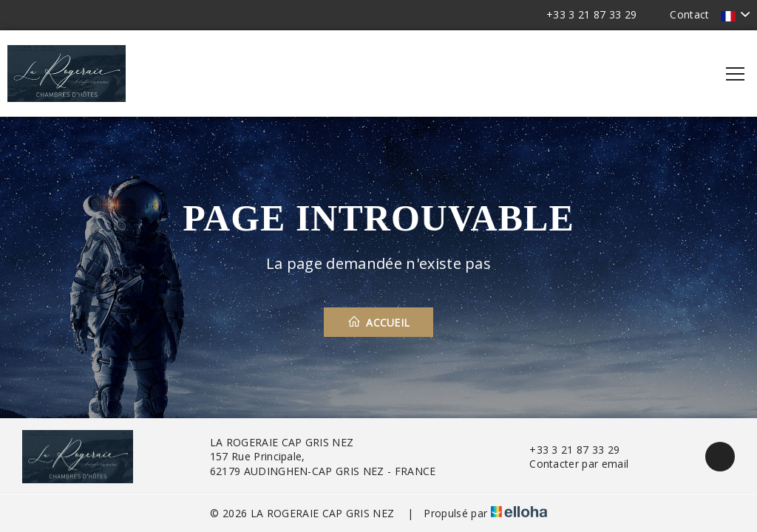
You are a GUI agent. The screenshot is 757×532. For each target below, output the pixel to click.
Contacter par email (570, 464)
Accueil (379, 322)
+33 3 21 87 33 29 (566, 450)
